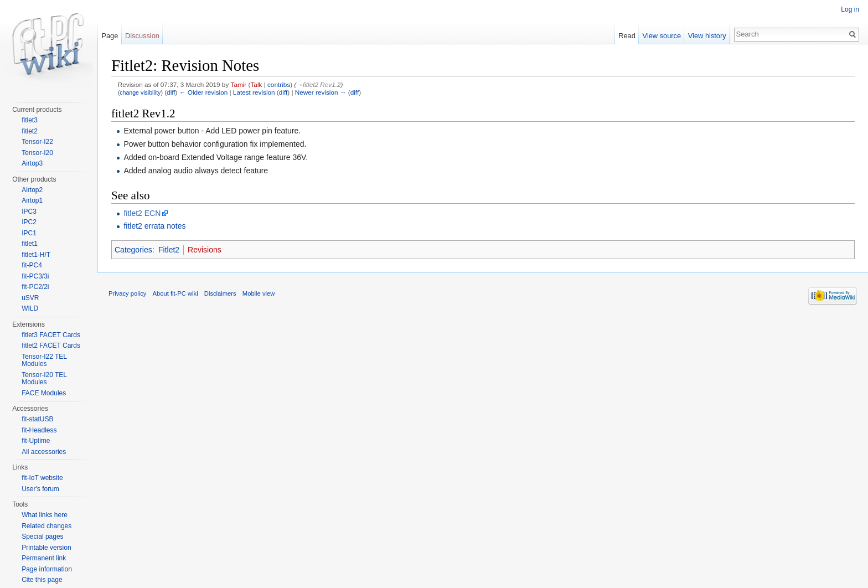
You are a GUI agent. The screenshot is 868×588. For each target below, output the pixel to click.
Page (110, 36)
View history (707, 36)
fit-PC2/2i (35, 287)
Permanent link (44, 558)
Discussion (142, 36)
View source (662, 36)
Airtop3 (32, 163)
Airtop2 (32, 190)
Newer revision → (321, 92)
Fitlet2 (169, 250)
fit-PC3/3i (35, 276)
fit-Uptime (36, 441)
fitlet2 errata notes (154, 226)
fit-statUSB (37, 419)
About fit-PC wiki (175, 293)
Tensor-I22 (37, 142)
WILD (30, 308)
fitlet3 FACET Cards (51, 335)
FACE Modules (44, 393)
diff (171, 92)
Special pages (42, 537)
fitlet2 (30, 131)
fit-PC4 (32, 265)
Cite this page (42, 580)
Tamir (239, 84)
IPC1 (29, 233)
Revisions (205, 250)
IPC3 (29, 212)
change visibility (140, 92)
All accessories (44, 452)
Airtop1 (32, 200)
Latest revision (254, 92)
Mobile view (259, 293)
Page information (47, 569)
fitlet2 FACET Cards (51, 345)
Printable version (46, 548)
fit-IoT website (42, 478)
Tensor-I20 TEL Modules (44, 379)
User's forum (40, 489)
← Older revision (204, 92)
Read (627, 36)
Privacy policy (127, 293)
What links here (45, 515)
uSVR (30, 298)
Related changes (46, 526)
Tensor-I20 (37, 153)
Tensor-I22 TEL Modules (44, 360)
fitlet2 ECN (142, 213)
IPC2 (29, 222)
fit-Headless (39, 430)
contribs (279, 84)
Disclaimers (220, 293)
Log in (850, 9)
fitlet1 (30, 244)
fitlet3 (30, 120)
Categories (133, 250)
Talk (256, 84)
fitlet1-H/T (36, 255)
